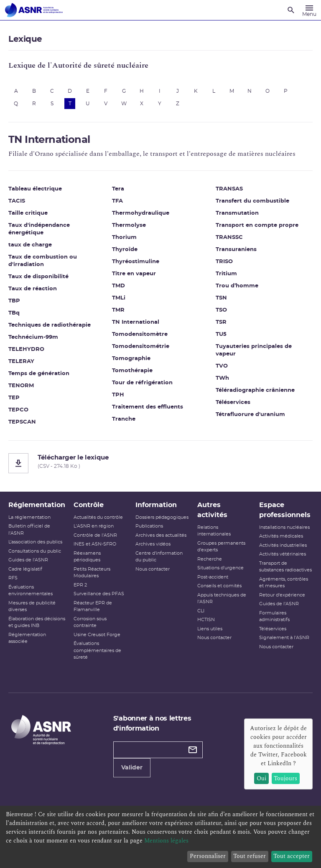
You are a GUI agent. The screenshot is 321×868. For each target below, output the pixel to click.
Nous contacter (153, 569)
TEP (14, 398)
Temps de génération (39, 374)
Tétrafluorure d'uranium (250, 415)
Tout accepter (292, 856)
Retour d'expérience (282, 595)
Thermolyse (129, 225)
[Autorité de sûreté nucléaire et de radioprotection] (34, 10)
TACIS (17, 201)
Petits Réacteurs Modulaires (92, 573)
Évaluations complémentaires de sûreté (97, 650)
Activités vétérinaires (283, 554)
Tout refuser (250, 856)
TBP (14, 301)
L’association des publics (35, 542)
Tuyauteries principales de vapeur (254, 350)
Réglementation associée (27, 638)
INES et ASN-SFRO (95, 544)
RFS (13, 578)
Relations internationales (214, 531)
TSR (221, 322)
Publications (149, 526)
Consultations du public (35, 551)
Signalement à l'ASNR (284, 638)
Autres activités (212, 510)
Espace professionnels (285, 510)
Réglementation (37, 505)
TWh (222, 378)
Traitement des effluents (148, 407)
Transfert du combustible (252, 201)
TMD (118, 286)
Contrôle (89, 505)
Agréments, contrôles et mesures (284, 583)
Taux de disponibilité (38, 277)
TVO (222, 366)
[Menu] (309, 10)
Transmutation (237, 213)
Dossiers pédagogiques (162, 517)
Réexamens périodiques (87, 557)
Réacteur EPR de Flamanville (93, 607)
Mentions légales (166, 841)
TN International (136, 322)
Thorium (124, 237)
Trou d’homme (237, 286)
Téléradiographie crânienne (255, 390)
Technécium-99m (33, 337)
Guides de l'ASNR (28, 560)
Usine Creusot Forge (97, 635)
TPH (118, 395)
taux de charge (30, 245)
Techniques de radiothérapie (50, 325)
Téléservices (233, 402)
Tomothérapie (132, 371)
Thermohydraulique (141, 213)
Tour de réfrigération (142, 383)
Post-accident (213, 577)
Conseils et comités (219, 586)
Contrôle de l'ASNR (95, 535)
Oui (261, 778)
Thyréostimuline (136, 262)
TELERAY (21, 362)
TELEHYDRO (26, 349)
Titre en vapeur (134, 274)
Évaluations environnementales (31, 591)
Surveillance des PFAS (99, 594)
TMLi (119, 298)
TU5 (221, 334)
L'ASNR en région (94, 526)
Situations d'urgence (220, 568)
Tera (118, 189)
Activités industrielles (283, 545)
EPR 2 (80, 585)
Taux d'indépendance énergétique (39, 229)
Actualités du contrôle (98, 517)
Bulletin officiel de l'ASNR (29, 530)
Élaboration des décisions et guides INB (37, 622)
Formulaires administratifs (274, 617)
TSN (221, 298)
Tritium (226, 274)
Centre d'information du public (159, 557)
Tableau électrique (35, 189)
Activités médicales (281, 536)
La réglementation (29, 517)
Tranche (124, 419)
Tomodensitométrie (141, 346)
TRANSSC (229, 237)
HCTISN (206, 620)
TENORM (21, 386)
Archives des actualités (161, 535)
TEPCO (18, 410)
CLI (201, 611)
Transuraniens (236, 250)
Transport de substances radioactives (285, 567)
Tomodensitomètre (140, 334)
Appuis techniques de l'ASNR (222, 599)
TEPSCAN (22, 422)
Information (156, 505)
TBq (14, 313)
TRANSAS (229, 189)
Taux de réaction (33, 289)
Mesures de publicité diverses (32, 607)
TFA (117, 201)
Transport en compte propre (257, 225)
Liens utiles (210, 629)
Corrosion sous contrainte (90, 622)
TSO (221, 310)
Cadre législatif (25, 569)
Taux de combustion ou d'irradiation (43, 261)
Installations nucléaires (284, 527)
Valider (132, 768)
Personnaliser (208, 856)
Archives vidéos (153, 544)
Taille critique (28, 213)
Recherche (210, 559)
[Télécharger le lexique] (160, 463)
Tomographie (131, 359)
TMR (118, 310)
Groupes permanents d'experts (221, 547)
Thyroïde (125, 250)
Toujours (285, 778)
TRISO (224, 262)
